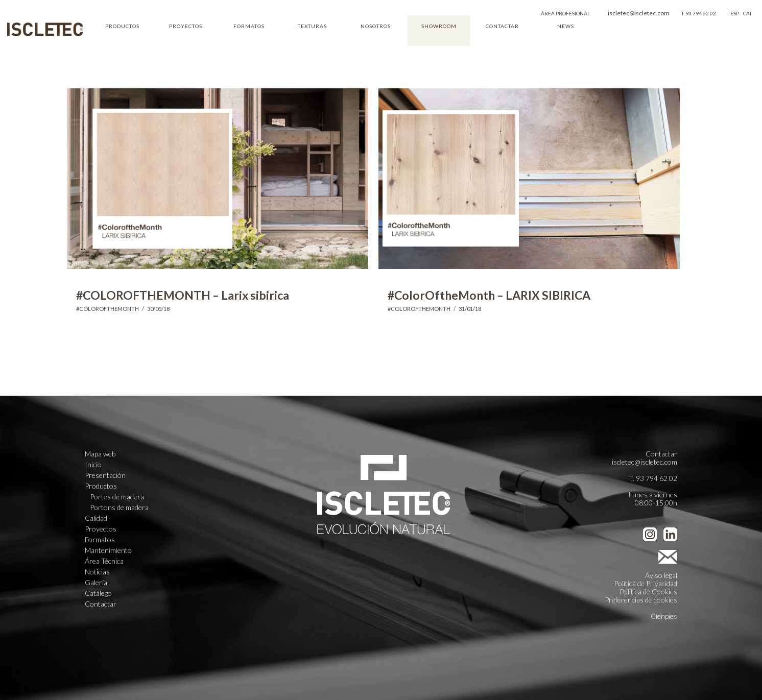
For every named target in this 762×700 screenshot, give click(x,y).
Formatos (100, 540)
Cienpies (664, 616)
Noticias (97, 572)
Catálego (98, 593)
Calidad (96, 518)
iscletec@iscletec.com (639, 13)
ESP (735, 13)
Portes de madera (117, 497)
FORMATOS (249, 26)
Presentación (105, 475)
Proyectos (101, 529)
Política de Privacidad (646, 583)
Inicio (93, 465)
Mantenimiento (108, 550)
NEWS (566, 26)
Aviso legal (661, 575)
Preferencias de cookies (641, 600)
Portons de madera (119, 508)
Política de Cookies (648, 592)
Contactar (101, 604)
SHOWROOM (439, 26)
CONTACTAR (502, 26)
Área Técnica (104, 561)
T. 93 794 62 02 (699, 13)
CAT (747, 13)
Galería (96, 583)
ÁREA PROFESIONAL (565, 13)
